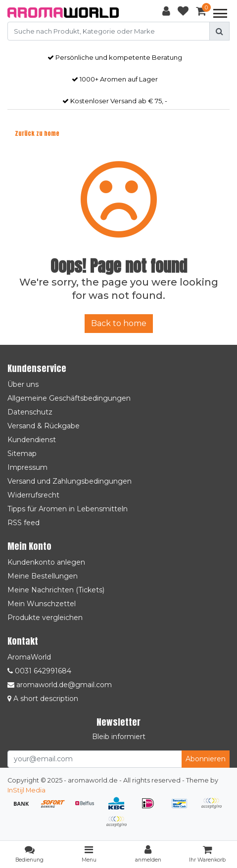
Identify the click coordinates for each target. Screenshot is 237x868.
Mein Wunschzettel (42, 604)
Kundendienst (32, 440)
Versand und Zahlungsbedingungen (70, 481)
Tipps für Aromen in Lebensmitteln (68, 509)
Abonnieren (206, 759)
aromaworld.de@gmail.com (60, 685)
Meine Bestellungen (43, 576)
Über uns (23, 384)
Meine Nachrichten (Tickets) (56, 590)
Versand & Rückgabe (44, 426)
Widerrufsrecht (33, 495)
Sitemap (22, 454)
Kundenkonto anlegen (46, 562)
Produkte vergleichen (45, 618)
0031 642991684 (39, 671)
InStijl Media (26, 790)
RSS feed (24, 523)
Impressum (27, 467)
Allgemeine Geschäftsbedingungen (69, 398)
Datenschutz (30, 412)
